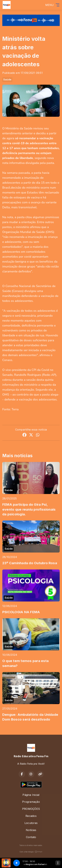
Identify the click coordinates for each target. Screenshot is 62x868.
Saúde (7, 80)
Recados (31, 816)
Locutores (31, 823)
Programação (31, 802)
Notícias (31, 830)
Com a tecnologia (31, 852)
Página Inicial (31, 795)
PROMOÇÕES (31, 809)
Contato (31, 837)
